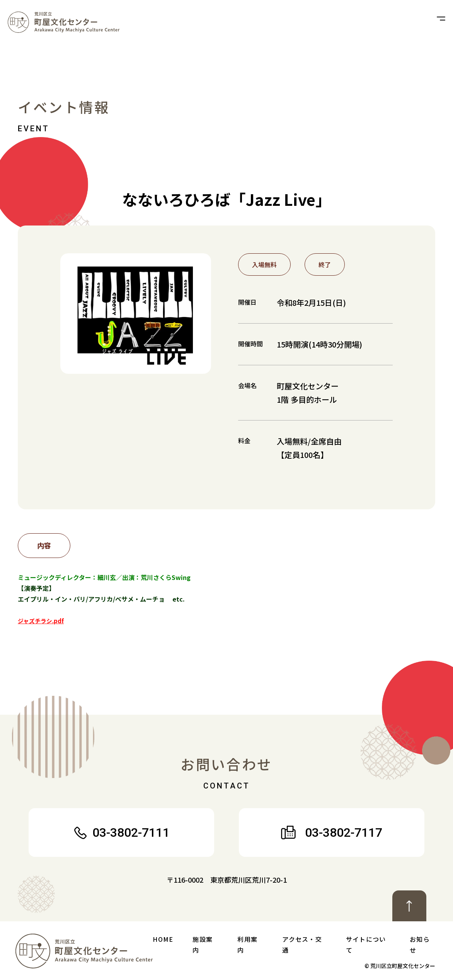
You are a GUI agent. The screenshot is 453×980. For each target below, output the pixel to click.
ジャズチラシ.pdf (43, 621)
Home (163, 939)
